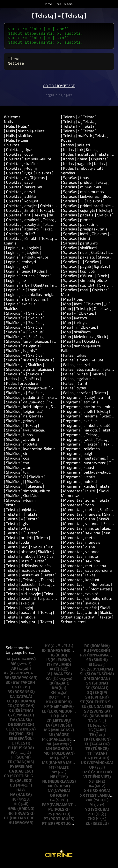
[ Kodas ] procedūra (21, 388)
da (13, 724)
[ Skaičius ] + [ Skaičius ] (24, 360)
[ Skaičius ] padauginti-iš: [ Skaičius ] (35, 393)
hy (47, 650)
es (11, 743)
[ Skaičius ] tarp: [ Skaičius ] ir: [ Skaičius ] (39, 346)
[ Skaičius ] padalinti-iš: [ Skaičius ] (34, 402)
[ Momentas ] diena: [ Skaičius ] (88, 523)
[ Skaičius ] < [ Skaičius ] (24, 327)
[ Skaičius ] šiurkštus (22, 500)
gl (12, 785)
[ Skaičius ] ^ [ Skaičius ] (24, 491)
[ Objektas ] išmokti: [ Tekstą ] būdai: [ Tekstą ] (44, 243)
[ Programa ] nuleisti (79, 486)
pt (46, 823)
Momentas (71, 500)
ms (45, 767)
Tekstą (10, 509)
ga (11, 776)
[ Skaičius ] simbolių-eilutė (27, 495)
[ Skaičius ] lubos (18, 439)
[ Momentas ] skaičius (80, 608)
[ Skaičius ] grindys (20, 425)
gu (13, 790)
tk (86, 744)
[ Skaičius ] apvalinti (21, 444)
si (90, 669)
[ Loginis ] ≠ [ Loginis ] (23, 257)
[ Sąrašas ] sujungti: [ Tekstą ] (86, 215)
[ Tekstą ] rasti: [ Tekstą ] (25, 565)
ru (87, 655)
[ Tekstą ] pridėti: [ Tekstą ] (27, 542)
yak (89, 804)
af (9, 663)
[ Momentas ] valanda (80, 556)
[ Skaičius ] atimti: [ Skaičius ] (29, 374)
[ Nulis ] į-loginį (17, 145)
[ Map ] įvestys (74, 322)
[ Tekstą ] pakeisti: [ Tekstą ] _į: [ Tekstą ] (39, 589)
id (44, 655)
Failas (66, 355)
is (48, 664)
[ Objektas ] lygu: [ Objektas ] (29, 177)
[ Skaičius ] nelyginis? (23, 350)
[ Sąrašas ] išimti (75, 243)
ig (53, 660)
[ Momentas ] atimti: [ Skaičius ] (89, 617)
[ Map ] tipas (72, 304)
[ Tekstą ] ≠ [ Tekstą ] (22, 523)
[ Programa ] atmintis (80, 407)
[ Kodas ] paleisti (75, 149)
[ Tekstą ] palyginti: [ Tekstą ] (29, 626)
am (14, 668)
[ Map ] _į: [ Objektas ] (80, 332)
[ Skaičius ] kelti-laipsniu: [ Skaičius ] (35, 411)
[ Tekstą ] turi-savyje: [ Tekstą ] (31, 598)
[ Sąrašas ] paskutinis (80, 229)
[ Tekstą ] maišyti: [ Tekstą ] (85, 140)
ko (51, 702)
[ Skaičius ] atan (18, 472)
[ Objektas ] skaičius (21, 168)
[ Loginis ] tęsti (17, 271)
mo (47, 758)
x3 (91, 786)
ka (48, 683)
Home (48, 4)
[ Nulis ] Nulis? (16, 131)
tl (87, 748)
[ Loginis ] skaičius (20, 308)
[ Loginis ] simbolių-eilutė (26, 262)
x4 (91, 790)
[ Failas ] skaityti (75, 369)
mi (51, 739)
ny (50, 795)
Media (68, 4)
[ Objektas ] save (18, 187)
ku (49, 706)
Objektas (12, 149)
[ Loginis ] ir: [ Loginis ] (23, 294)
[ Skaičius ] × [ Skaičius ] (24, 378)
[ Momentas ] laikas (78, 580)
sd (89, 664)
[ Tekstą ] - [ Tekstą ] (22, 594)
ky (47, 711)
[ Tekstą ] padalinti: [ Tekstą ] (29, 617)
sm (87, 683)
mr (53, 762)
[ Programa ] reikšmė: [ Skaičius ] (89, 421)
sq (90, 697)
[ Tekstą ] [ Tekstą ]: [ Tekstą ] (29, 584)
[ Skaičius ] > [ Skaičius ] (24, 318)
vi (85, 781)
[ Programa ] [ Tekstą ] (80, 439)
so (88, 692)
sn (89, 688)
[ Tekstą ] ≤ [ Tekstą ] (79, 126)
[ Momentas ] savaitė (80, 598)
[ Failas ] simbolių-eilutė (82, 364)
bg (8, 687)
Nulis (8, 126)
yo (88, 814)
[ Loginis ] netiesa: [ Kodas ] (28, 280)
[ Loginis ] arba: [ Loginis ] (26, 304)
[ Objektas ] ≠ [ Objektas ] (26, 182)
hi (16, 808)
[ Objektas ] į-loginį (20, 173)
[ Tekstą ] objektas (20, 514)
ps (50, 819)
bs (10, 696)
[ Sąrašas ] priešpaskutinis (84, 234)
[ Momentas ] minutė (79, 561)
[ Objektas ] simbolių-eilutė (28, 163)
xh (87, 795)
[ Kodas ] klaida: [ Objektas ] (85, 163)
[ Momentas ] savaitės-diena (86, 575)
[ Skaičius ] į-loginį (20, 505)
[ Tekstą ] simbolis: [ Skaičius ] (30, 561)
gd (7, 780)
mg (47, 734)
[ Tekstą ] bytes (17, 533)
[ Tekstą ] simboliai (20, 622)
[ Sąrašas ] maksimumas (82, 196)
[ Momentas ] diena (78, 551)
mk (45, 744)
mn (49, 753)
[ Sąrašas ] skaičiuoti (79, 252)
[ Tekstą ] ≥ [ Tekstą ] (79, 135)
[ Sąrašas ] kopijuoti (78, 276)
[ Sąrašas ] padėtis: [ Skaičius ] (87, 220)
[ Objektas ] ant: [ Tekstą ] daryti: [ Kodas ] (40, 220)
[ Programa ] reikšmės (80, 453)
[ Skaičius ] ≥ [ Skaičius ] (24, 322)
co (10, 710)
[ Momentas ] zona (77, 509)
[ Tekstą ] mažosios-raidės (27, 575)
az (6, 677)
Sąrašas (68, 177)
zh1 (91, 819)
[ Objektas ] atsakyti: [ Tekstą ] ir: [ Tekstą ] (41, 229)
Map (65, 299)
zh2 (91, 823)
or (53, 800)
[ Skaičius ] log (16, 477)
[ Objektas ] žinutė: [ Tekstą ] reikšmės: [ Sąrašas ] (47, 215)
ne (53, 781)
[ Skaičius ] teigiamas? (23, 416)
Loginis (10, 248)
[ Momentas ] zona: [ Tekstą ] (86, 505)
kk (51, 688)
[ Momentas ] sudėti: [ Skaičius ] (89, 612)
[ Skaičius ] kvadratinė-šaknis (30, 453)
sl (82, 678)
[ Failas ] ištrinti (75, 388)
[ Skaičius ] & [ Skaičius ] (25, 481)
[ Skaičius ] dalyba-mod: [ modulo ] (34, 407)
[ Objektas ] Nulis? (20, 238)
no (51, 790)
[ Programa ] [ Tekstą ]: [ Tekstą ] (89, 449)
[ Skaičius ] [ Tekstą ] (22, 430)
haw (21, 794)
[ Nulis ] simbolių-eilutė (24, 135)
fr (10, 766)
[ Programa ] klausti (78, 472)
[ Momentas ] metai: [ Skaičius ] (88, 514)
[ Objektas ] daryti (19, 196)
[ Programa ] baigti (77, 458)
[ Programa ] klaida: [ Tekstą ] (86, 491)
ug (88, 762)
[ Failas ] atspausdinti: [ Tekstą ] (89, 374)
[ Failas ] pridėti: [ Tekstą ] (83, 378)
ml (49, 748)
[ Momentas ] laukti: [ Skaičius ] (88, 495)
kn (53, 697)
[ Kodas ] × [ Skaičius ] (22, 383)
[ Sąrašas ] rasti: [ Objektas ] (85, 294)
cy (10, 720)
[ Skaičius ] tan (17, 467)
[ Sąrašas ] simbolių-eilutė (84, 285)
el (8, 734)
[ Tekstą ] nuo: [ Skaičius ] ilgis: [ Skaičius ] (40, 551)
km (55, 692)
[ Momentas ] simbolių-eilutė (87, 603)
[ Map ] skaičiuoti (76, 336)
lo (54, 720)
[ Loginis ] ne (15, 285)
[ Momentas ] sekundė (81, 565)
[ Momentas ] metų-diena (84, 570)
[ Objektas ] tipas (19, 154)
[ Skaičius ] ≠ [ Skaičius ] (24, 341)
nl (45, 786)
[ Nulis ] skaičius (18, 140)
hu (11, 827)
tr (88, 753)
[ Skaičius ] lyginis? (20, 355)
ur (92, 772)
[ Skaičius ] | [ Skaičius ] (24, 486)
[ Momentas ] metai (78, 542)
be (7, 682)
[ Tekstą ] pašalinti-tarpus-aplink (33, 603)
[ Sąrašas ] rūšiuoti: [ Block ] (85, 280)
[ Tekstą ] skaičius (19, 608)
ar (14, 673)
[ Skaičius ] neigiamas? (24, 421)
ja (51, 674)
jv (48, 678)
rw (83, 660)
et (14, 748)
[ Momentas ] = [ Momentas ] (86, 589)
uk (84, 767)
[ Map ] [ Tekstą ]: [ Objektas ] (86, 313)
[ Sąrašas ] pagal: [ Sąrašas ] (85, 271)
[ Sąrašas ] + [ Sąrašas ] (81, 266)
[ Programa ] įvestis (78, 481)
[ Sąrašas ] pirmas (77, 224)
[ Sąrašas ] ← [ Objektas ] (83, 206)
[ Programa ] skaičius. (80, 425)
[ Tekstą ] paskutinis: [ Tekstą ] (30, 580)
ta (91, 725)
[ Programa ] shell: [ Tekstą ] (85, 416)
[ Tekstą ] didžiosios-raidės (27, 570)
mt (52, 772)
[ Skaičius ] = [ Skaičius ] (24, 336)
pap (45, 809)
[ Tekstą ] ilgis (16, 528)
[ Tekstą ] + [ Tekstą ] (22, 537)
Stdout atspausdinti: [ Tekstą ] (87, 622)
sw (85, 720)
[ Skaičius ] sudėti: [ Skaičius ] (29, 364)
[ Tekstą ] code (16, 547)
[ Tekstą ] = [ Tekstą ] (22, 519)
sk (83, 674)
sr (88, 702)
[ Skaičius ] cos (17, 463)
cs (11, 715)
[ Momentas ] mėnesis (81, 547)
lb (44, 716)
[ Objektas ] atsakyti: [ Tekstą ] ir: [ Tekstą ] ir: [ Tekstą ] (51, 234)
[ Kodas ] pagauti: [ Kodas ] (84, 168)
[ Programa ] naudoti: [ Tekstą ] (88, 435)
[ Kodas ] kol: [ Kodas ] (80, 154)
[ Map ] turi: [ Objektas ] (81, 346)
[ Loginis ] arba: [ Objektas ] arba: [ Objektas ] (42, 290)
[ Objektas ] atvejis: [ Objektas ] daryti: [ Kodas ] (45, 210)
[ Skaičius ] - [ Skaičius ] (24, 369)
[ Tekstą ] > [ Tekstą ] (79, 131)
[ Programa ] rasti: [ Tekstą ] (85, 444)
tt (89, 758)
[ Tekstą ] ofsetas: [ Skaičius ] (29, 556)
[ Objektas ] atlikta (20, 201)
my (54, 776)
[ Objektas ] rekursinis (23, 191)
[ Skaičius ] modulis (21, 449)
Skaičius (11, 313)
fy (12, 771)
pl (51, 814)
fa (13, 757)
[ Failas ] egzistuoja (78, 383)
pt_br (48, 828)
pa (52, 804)
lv (48, 730)
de (11, 729)
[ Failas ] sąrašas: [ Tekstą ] (85, 397)
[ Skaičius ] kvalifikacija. (24, 435)
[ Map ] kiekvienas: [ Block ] (85, 341)
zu (88, 828)
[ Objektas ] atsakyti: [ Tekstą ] (30, 224)
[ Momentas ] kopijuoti (81, 584)
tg (90, 734)
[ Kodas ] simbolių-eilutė (82, 173)
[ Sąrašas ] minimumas (81, 191)
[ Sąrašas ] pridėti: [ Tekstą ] (85, 187)
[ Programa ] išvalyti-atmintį (86, 402)
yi (92, 809)
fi (13, 762)
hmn (12, 813)
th (92, 739)
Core (58, 4)
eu (11, 752)
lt (49, 725)
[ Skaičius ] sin (16, 458)
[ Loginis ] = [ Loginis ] (23, 252)
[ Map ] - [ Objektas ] (79, 318)
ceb (10, 706)
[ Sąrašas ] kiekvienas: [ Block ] (88, 201)
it (49, 669)
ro (87, 650)
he (14, 804)
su (84, 711)
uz (85, 776)
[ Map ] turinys (74, 327)
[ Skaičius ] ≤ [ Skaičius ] (24, 332)
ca (12, 701)
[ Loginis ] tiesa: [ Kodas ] (25, 276)
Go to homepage (59, 91)
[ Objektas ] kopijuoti (22, 206)
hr (10, 818)
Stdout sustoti (73, 626)
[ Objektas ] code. (19, 159)
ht (6, 822)
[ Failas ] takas (74, 360)
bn (15, 692)
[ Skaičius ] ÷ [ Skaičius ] (24, 397)
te (90, 730)
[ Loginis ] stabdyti (20, 266)
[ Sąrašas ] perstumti (79, 248)
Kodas (66, 145)
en (11, 738)
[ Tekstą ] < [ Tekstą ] (79, 121)
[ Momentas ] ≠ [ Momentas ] (86, 594)
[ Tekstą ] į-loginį (18, 612)
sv (87, 716)
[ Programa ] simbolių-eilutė (86, 430)
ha (13, 799)
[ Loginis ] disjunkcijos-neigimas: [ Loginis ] (41, 299)
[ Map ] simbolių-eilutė (81, 350)
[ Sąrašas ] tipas (75, 182)
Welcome (12, 121)
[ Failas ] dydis (73, 393)
